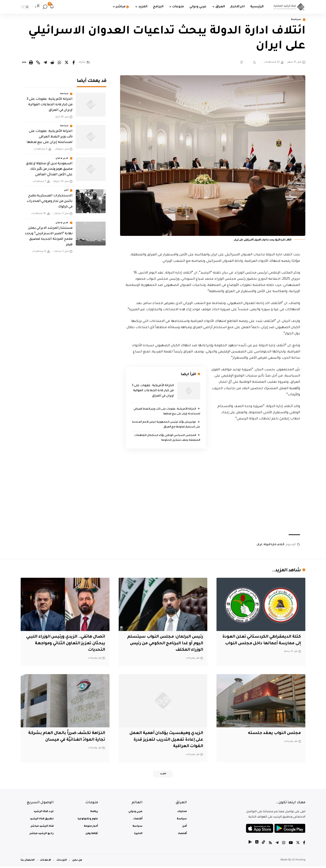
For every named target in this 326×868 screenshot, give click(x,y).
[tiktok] (263, 845)
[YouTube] (290, 845)
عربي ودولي (62, 155)
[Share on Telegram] (45, 63)
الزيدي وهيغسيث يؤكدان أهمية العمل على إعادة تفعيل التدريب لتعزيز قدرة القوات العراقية (164, 741)
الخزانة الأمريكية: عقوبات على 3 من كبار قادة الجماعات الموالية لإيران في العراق (153, 391)
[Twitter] (298, 845)
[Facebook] (304, 845)
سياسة (295, 20)
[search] (45, 7)
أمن (66, 187)
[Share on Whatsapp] (59, 63)
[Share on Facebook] (74, 63)
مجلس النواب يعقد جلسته (274, 734)
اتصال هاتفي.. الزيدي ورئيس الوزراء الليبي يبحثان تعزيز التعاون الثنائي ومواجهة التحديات (69, 644)
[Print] (31, 63)
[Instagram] (283, 845)
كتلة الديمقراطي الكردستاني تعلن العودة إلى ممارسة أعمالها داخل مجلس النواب (266, 644)
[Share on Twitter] (67, 63)
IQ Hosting (299, 862)
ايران (259, 545)
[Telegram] (277, 845)
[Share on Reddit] (52, 63)
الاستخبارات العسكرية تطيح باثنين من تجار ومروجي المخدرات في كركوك (49, 198)
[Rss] (270, 845)
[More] (24, 63)
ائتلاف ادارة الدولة (274, 545)
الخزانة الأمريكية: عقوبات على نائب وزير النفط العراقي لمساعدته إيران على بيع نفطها (49, 134)
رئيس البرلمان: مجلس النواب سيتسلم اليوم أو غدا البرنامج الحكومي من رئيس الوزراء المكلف (163, 644)
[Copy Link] (38, 63)
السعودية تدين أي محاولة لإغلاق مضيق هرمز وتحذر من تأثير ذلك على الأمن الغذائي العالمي (49, 166)
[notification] (52, 7)
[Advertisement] (213, 495)
